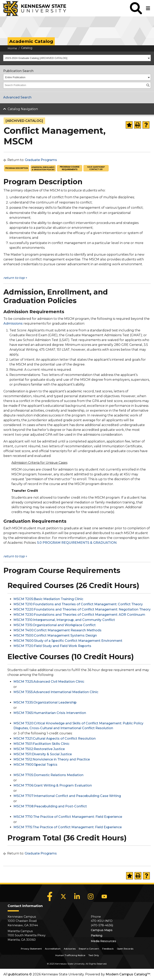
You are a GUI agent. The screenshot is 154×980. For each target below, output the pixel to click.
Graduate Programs (41, 160)
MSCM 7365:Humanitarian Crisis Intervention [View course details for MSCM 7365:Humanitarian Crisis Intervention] (50, 713)
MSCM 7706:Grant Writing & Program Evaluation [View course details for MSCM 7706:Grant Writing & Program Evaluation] (53, 785)
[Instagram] (91, 896)
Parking (97, 935)
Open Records (125, 949)
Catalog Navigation (23, 109)
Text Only (94, 955)
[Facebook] (50, 896)
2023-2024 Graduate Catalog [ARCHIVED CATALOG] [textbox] (36, 58)
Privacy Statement (31, 949)
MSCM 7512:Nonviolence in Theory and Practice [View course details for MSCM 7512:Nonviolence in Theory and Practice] (52, 759)
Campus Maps (102, 930)
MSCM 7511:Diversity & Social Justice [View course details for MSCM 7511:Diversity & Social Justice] (43, 754)
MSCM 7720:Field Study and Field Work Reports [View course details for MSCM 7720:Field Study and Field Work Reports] (52, 646)
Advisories (70, 949)
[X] (63, 896)
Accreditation (53, 949)
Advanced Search (17, 97)
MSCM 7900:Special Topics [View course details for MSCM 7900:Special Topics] (35, 765)
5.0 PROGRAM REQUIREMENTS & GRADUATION (77, 543)
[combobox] (77, 58)
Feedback (108, 949)
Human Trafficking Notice (70, 955)
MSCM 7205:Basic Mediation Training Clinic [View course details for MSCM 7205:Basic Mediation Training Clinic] (48, 599)
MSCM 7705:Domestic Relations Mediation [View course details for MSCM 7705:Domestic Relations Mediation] (48, 775)
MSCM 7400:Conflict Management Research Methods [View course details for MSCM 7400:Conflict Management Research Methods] (57, 630)
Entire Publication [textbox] (15, 77)
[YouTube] (104, 896)
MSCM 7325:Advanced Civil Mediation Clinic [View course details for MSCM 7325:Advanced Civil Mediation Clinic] (49, 682)
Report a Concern (89, 949)
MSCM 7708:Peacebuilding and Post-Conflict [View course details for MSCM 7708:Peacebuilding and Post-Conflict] (50, 806)
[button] (136, 8)
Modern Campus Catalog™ (128, 974)
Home (12, 48)
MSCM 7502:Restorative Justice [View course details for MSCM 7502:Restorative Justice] (39, 749)
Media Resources (103, 941)
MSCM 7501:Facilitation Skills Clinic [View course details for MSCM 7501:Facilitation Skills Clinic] (41, 744)
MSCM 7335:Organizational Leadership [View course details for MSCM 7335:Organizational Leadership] (45, 702)
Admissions (13, 323)
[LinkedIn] (77, 896)
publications (18, 974)
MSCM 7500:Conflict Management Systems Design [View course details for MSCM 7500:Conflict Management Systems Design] (55, 635)
